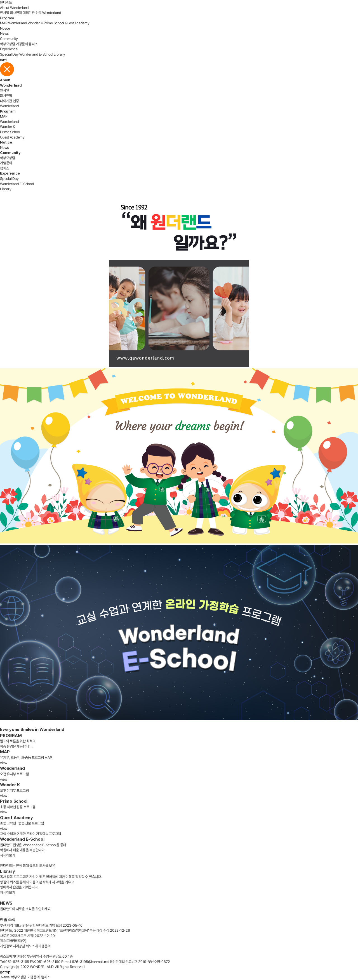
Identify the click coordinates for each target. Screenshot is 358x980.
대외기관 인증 (32, 13)
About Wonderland (14, 8)
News (4, 33)
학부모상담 (8, 44)
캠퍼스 (33, 44)
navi (3, 59)
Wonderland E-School (36, 54)
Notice (5, 28)
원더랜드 (6, 2)
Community (9, 39)
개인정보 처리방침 (12, 946)
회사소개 (32, 946)
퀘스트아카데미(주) (13, 941)
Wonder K (35, 23)
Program (7, 18)
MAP (4, 23)
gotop (5, 972)
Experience (9, 49)
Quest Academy (77, 23)
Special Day (9, 54)
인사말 (4, 13)
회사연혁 (16, 13)
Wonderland (52, 13)
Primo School (54, 23)
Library (59, 54)
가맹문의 (22, 44)
